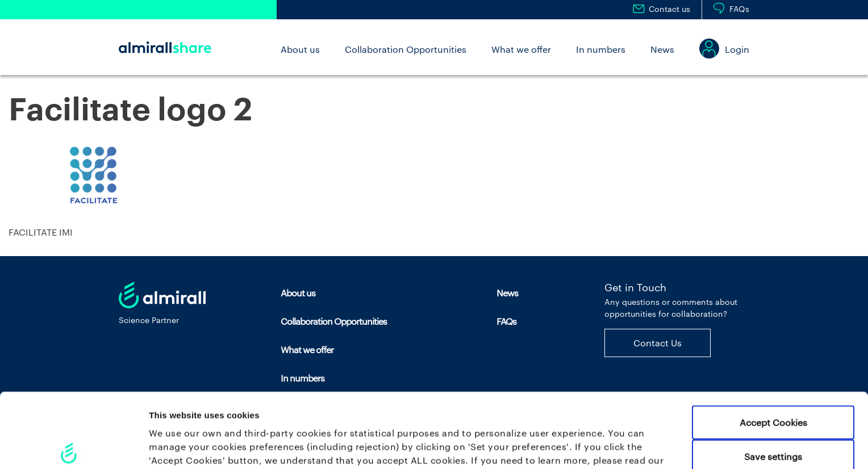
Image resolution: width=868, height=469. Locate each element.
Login (737, 49)
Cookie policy (180, 410)
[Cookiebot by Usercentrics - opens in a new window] (74, 446)
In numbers (601, 49)
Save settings (773, 392)
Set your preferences (596, 447)
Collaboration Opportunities (406, 49)
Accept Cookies (773, 358)
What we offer (521, 49)
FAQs (739, 9)
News (662, 49)
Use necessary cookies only (773, 426)
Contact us (669, 9)
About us (300, 49)
